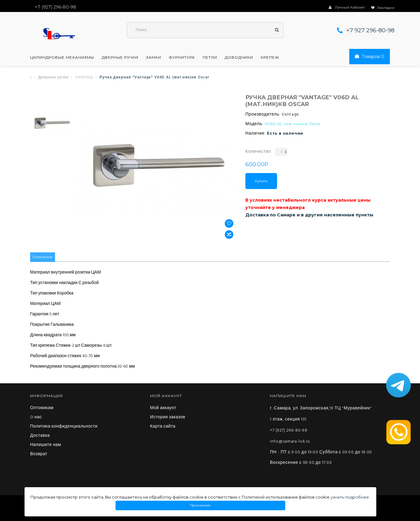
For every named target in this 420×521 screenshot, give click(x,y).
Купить (261, 181)
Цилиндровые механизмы (62, 58)
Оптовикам (42, 409)
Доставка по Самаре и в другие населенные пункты (309, 215)
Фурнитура (182, 58)
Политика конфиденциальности (64, 427)
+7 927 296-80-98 (370, 31)
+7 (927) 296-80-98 (289, 431)
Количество (258, 152)
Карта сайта (163, 427)
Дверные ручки (120, 58)
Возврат (39, 455)
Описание (43, 257)
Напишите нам (46, 445)
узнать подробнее (350, 497)
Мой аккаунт (163, 409)
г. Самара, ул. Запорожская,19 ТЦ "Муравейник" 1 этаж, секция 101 (321, 414)
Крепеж (270, 58)
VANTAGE (84, 78)
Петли (210, 58)
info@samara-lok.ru (290, 442)
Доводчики (239, 58)
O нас (36, 418)
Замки (154, 58)
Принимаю (200, 505)
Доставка (40, 436)
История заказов (168, 418)
